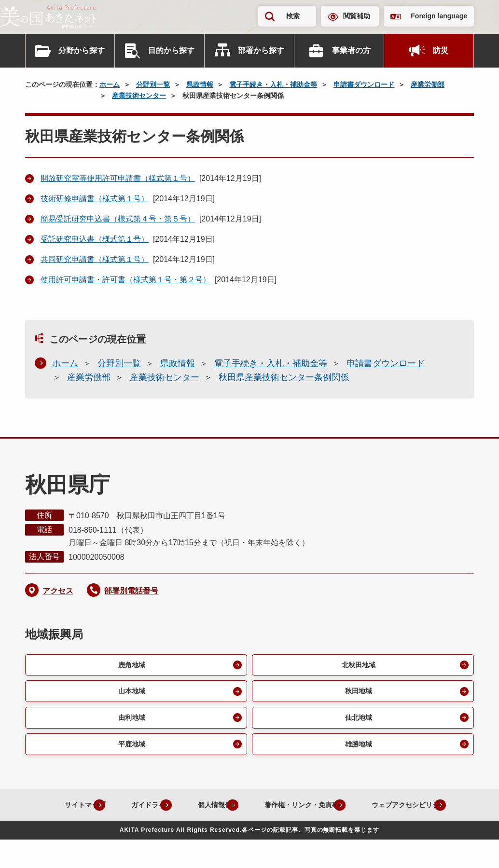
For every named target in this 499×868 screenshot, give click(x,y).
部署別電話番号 (131, 591)
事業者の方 (351, 50)
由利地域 (130, 722)
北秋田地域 (357, 666)
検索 (293, 16)
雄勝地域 (357, 750)
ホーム (110, 84)
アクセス (58, 591)
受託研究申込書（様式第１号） (95, 239)
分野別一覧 (153, 84)
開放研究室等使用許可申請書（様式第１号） (118, 178)
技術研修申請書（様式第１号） (95, 199)
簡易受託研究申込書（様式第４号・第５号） (118, 219)
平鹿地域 (130, 750)
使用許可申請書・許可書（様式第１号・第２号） (125, 280)
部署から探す (261, 50)
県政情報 (200, 84)
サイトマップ (104, 811)
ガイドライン (180, 811)
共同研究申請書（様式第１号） (95, 259)
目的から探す (171, 50)
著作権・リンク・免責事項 (356, 811)
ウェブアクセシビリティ (242, 833)
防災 (441, 50)
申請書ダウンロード (364, 84)
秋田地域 (357, 694)
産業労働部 (428, 84)
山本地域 (130, 694)
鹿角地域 (130, 666)
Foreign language (439, 16)
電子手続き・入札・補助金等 (273, 84)
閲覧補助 (357, 16)
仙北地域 (357, 722)
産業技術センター (139, 96)
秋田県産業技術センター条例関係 (284, 377)
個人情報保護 (257, 811)
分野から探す (82, 50)
